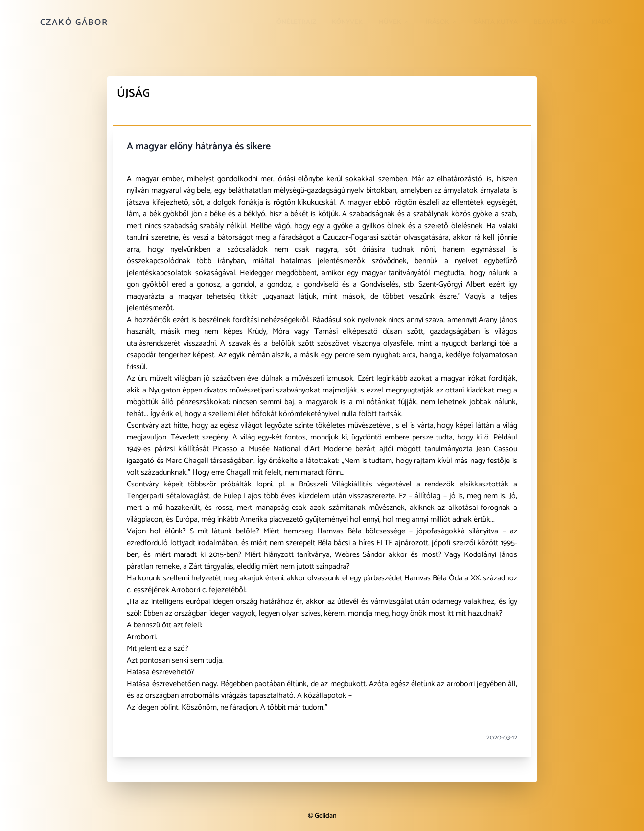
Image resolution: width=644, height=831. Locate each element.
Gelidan (326, 816)
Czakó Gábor (74, 23)
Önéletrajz (296, 22)
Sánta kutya (496, 22)
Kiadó (601, 22)
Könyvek (347, 22)
